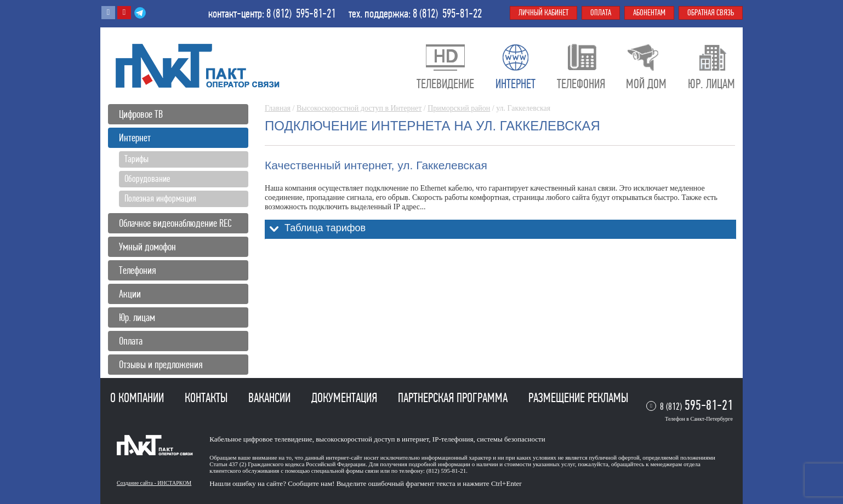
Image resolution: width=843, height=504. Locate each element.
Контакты (207, 398)
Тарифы (136, 159)
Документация (346, 398)
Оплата (131, 341)
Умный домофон (147, 247)
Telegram (140, 13)
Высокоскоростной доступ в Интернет (359, 108)
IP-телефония (453, 439)
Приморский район (459, 108)
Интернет (135, 138)
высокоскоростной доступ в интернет (372, 439)
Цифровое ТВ (141, 114)
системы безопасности (511, 439)
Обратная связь (711, 13)
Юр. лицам (137, 317)
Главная (278, 108)
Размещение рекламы (578, 398)
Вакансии (271, 398)
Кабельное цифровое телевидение (261, 439)
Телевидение (445, 84)
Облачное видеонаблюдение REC (175, 223)
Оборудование (147, 179)
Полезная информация (160, 198)
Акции (130, 294)
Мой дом (646, 84)
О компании (138, 398)
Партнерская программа (454, 398)
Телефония (138, 270)
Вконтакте (108, 13)
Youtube (124, 13)
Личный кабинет (543, 13)
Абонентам (649, 13)
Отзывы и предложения (161, 365)
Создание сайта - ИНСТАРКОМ (154, 483)
